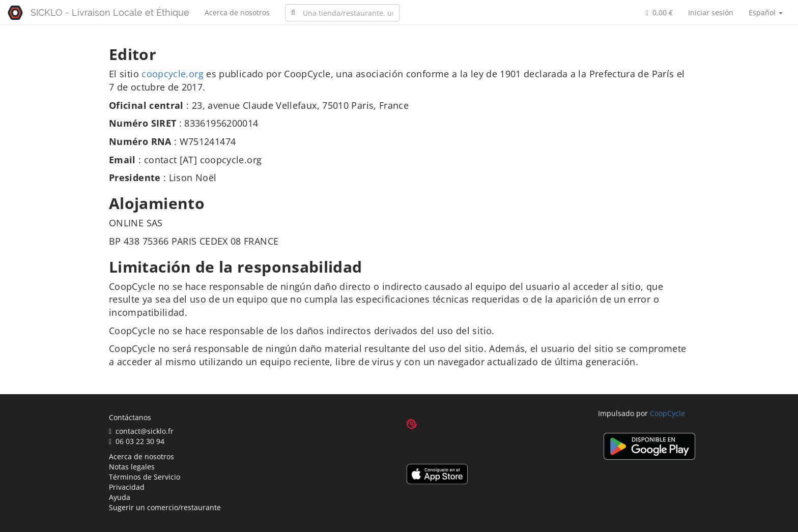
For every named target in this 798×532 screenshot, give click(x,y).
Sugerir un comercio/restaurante (165, 507)
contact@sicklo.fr (141, 431)
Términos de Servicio (145, 477)
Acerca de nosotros (237, 12)
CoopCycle (667, 413)
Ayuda (120, 497)
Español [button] (766, 12)
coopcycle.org (173, 74)
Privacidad (127, 487)
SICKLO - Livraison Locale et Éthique (110, 12)
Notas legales (132, 467)
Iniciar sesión (711, 12)
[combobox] (342, 13)
